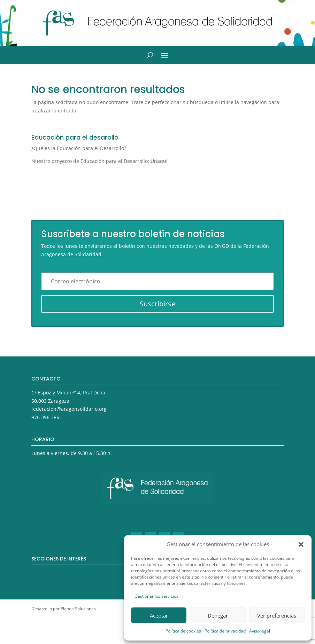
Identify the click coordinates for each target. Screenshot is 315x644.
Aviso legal (260, 631)
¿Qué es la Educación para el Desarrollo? (79, 148)
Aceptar (159, 615)
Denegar (218, 615)
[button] (301, 544)
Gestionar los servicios (156, 596)
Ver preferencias (277, 615)
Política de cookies (183, 631)
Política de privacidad (225, 631)
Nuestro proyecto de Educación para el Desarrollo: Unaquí (99, 161)
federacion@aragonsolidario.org (69, 409)
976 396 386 (45, 417)
